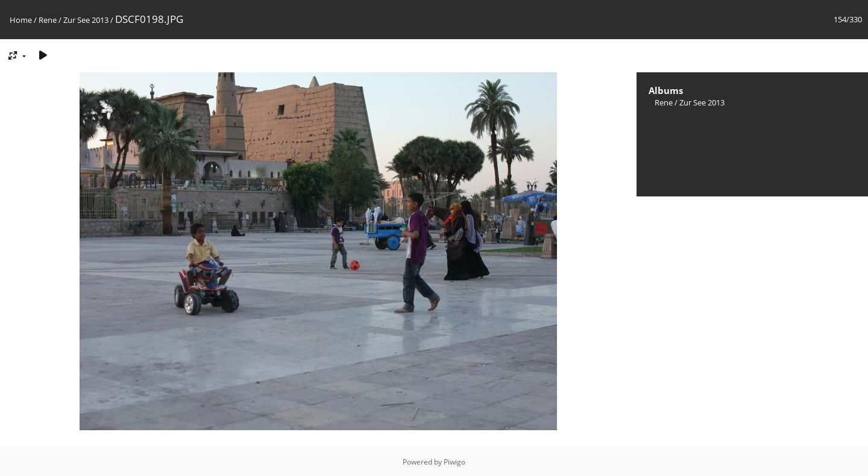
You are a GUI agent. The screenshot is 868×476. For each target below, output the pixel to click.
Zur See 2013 (86, 20)
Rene (48, 20)
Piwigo (454, 462)
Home (21, 20)
